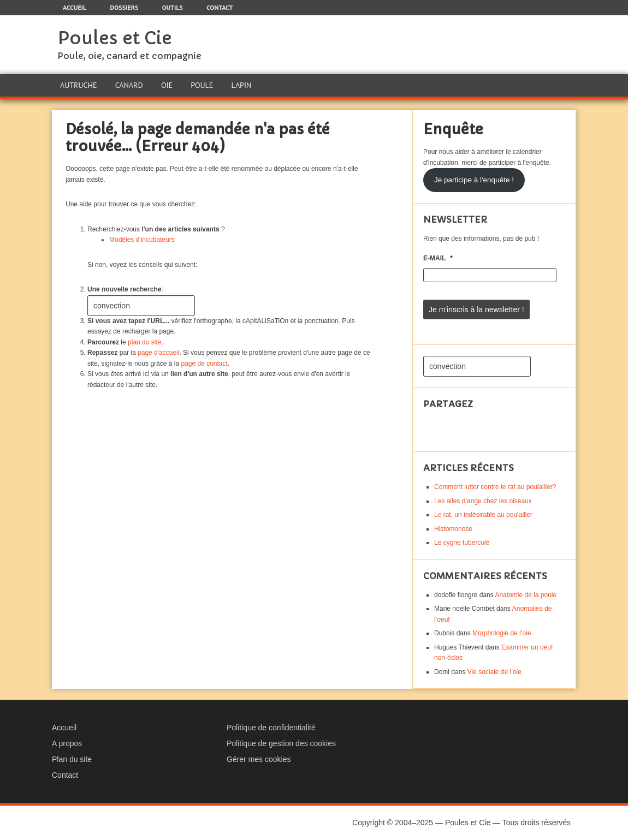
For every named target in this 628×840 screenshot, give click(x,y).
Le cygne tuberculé (462, 543)
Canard (129, 85)
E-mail (438, 258)
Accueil (64, 728)
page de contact (204, 364)
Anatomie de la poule (526, 595)
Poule (202, 85)
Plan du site (72, 759)
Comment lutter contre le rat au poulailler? (495, 487)
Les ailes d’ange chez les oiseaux (483, 501)
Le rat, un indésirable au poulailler (483, 515)
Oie (167, 85)
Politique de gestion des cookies (281, 743)
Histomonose (453, 529)
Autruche (78, 85)
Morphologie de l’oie (502, 633)
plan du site (144, 342)
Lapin (242, 85)
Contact (65, 775)
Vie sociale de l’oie (494, 672)
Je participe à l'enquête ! (474, 180)
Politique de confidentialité (271, 728)
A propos (67, 743)
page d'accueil (158, 353)
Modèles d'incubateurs (142, 240)
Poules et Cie (115, 38)
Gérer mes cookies (259, 759)
